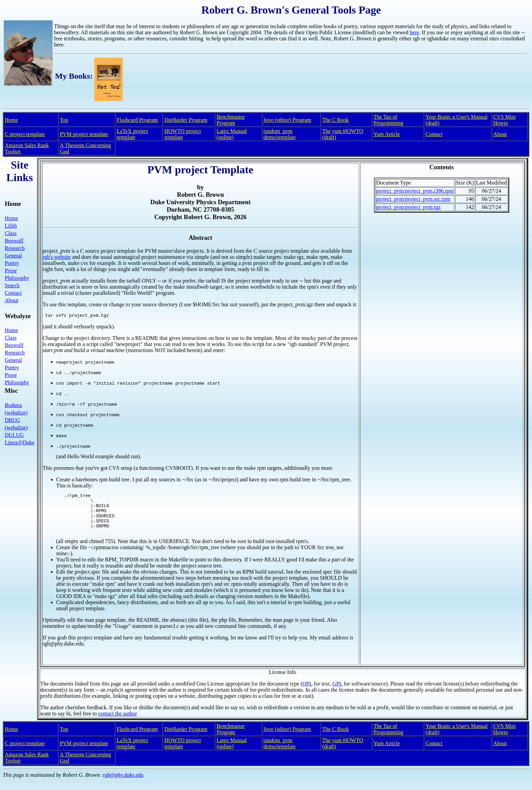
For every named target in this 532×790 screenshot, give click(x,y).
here (414, 32)
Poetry (12, 263)
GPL (338, 693)
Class (11, 233)
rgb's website (57, 257)
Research (15, 248)
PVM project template (84, 134)
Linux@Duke (20, 442)
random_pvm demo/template (280, 134)
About (500, 134)
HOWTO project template (183, 134)
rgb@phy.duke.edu (123, 784)
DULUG (14, 435)
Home (11, 120)
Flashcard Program (137, 120)
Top (64, 120)
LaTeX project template (132, 134)
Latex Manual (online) (232, 134)
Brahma (13, 405)
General (13, 256)
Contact (434, 134)
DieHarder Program (186, 120)
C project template (25, 134)
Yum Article (387, 134)
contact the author (118, 723)
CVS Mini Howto (505, 120)
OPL (307, 693)
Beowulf (14, 241)
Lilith (11, 226)
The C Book (336, 120)
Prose (11, 271)
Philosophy (17, 278)
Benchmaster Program (231, 120)
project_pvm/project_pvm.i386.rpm (415, 191)
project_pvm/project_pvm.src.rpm (413, 199)
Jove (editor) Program (287, 120)
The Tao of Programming (388, 120)
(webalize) (16, 413)
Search (12, 285)
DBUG (12, 420)
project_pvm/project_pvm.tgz (408, 207)
